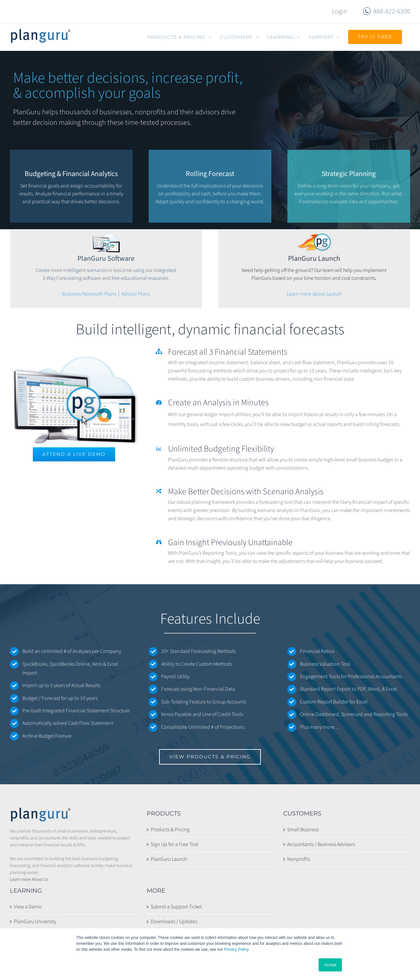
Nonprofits (299, 859)
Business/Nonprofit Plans (89, 294)
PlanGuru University (35, 922)
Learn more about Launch (314, 294)
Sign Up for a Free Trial (175, 844)
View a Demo (28, 907)
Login (340, 11)
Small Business (303, 830)
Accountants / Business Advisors (321, 844)
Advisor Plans (136, 294)
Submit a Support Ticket (176, 907)
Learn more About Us (29, 880)
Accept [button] (330, 965)
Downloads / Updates (174, 922)
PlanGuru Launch (169, 859)
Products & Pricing (170, 830)
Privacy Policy (236, 949)
